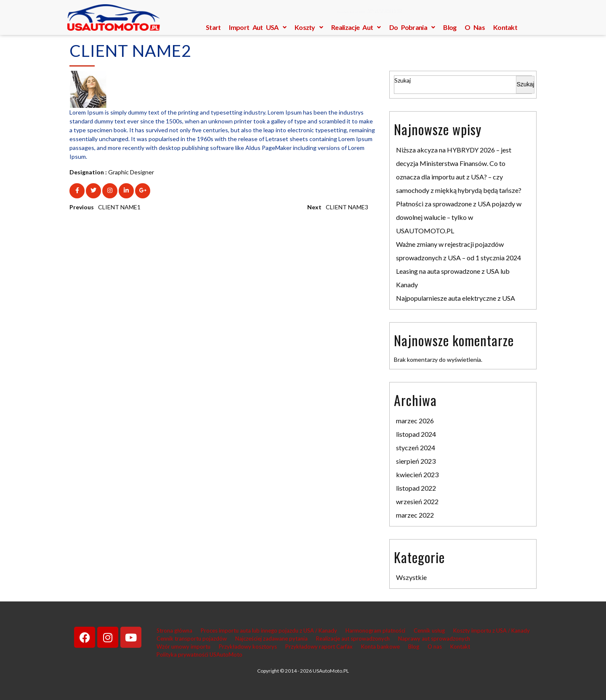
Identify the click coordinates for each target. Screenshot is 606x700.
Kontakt (505, 27)
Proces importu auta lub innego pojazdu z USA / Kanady (269, 631)
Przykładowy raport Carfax (319, 647)
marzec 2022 (415, 515)
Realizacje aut (356, 27)
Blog (450, 27)
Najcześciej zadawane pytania (271, 639)
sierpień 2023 (416, 461)
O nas (475, 27)
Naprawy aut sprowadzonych (434, 639)
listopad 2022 (416, 488)
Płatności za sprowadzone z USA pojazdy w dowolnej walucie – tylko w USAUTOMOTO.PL (459, 217)
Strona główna (174, 631)
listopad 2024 (416, 434)
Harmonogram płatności (375, 631)
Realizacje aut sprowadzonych (353, 639)
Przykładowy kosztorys (248, 647)
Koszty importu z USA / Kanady (492, 631)
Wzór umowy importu (183, 647)
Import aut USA (258, 27)
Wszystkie (411, 577)
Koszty (309, 27)
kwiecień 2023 (417, 474)
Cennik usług (429, 631)
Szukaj (403, 80)
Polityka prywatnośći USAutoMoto (199, 655)
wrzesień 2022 (417, 501)
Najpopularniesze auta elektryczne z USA (456, 298)
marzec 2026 (415, 421)
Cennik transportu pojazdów (192, 639)
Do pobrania (412, 27)
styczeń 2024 (416, 448)
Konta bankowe (380, 647)
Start (213, 27)
